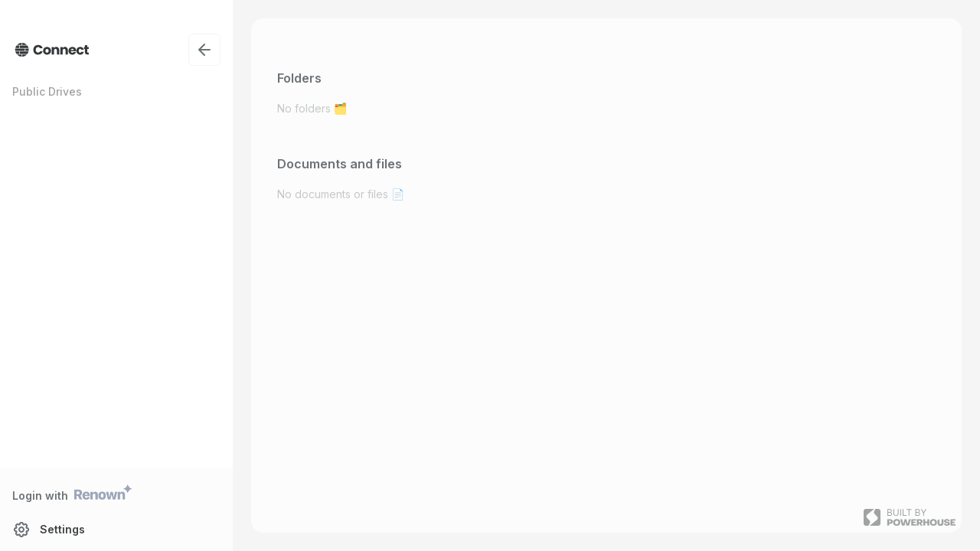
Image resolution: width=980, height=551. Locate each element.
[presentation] (490, 275)
